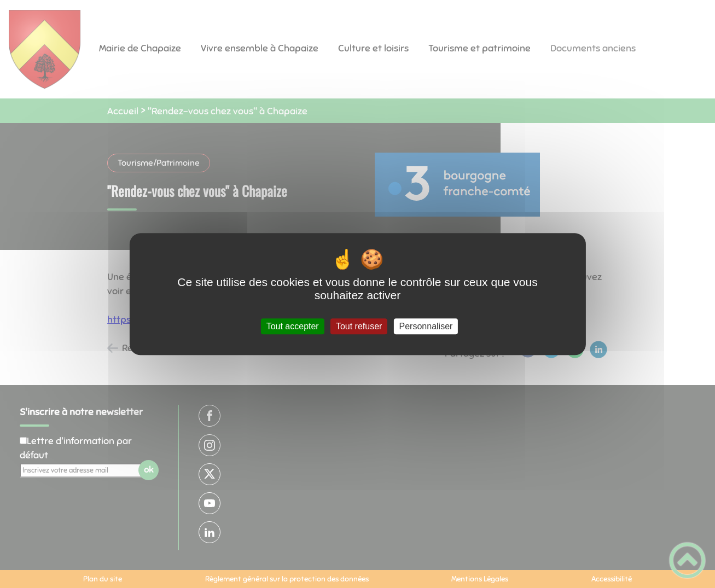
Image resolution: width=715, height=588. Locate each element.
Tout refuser (359, 326)
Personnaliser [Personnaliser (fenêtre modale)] (426, 326)
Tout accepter (293, 326)
